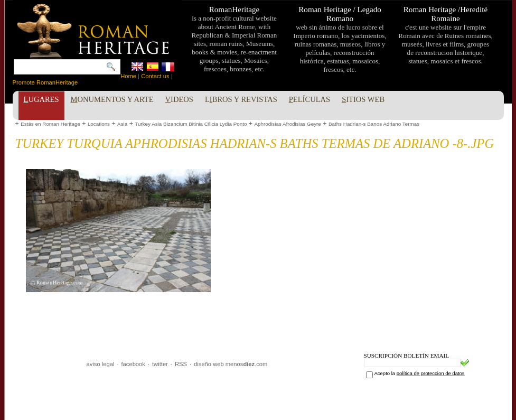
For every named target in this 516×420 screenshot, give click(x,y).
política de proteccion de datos (431, 373)
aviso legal (101, 364)
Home (128, 76)
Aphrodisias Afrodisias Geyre (287, 124)
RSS (181, 364)
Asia (122, 124)
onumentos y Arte (112, 99)
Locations (99, 124)
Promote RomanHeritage (45, 82)
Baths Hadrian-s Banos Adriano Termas (374, 124)
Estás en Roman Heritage (50, 124)
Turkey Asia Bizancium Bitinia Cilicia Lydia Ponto (191, 124)
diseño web (209, 364)
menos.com (247, 364)
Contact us (155, 76)
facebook (133, 364)
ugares (41, 99)
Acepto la (420, 373)
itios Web (363, 99)
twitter (160, 364)
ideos (179, 99)
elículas (309, 99)
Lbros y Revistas (241, 99)
